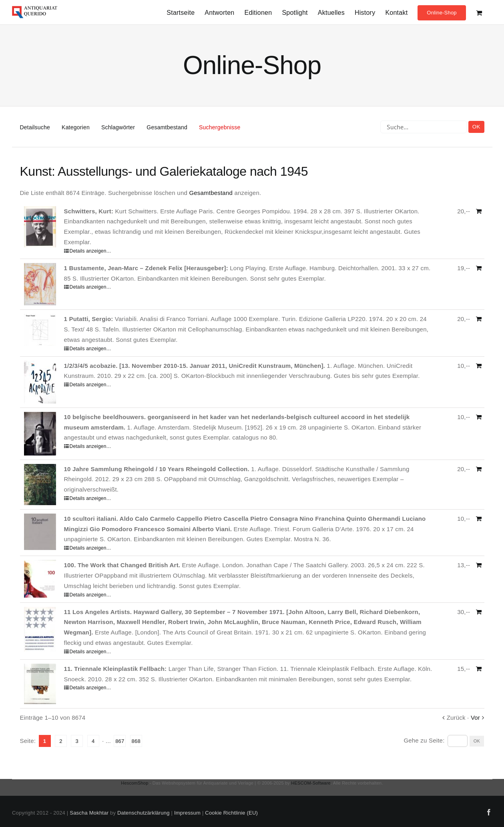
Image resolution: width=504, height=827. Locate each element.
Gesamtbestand (167, 127)
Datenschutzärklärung (144, 813)
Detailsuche (35, 127)
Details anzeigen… (90, 251)
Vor (475, 718)
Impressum (187, 813)
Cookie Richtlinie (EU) (231, 813)
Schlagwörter (118, 127)
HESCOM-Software (311, 783)
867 (120, 741)
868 (136, 741)
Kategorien (76, 127)
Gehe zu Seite (424, 740)
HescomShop (135, 783)
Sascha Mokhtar (89, 813)
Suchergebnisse (220, 127)
